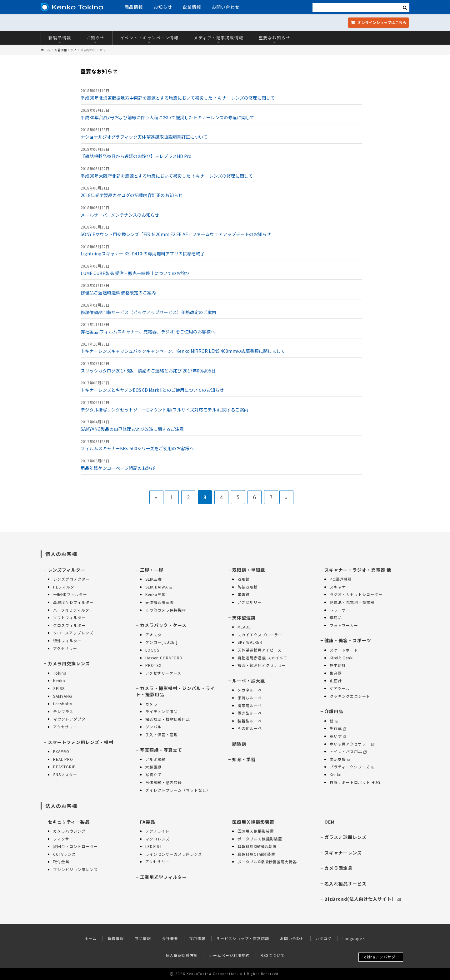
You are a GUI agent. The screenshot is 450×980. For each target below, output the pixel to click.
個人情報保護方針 (182, 955)
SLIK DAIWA (159, 587)
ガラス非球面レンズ (345, 837)
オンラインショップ (378, 22)
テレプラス (63, 711)
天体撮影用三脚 (160, 602)
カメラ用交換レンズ (69, 663)
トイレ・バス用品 (348, 751)
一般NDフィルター (70, 594)
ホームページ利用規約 (229, 955)
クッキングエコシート (350, 696)
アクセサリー (65, 648)
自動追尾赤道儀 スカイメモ (262, 658)
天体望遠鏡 (244, 618)
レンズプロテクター (71, 579)
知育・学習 (244, 759)
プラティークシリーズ (352, 767)
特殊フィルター (67, 640)
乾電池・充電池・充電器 (352, 602)
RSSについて (273, 955)
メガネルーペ (250, 690)
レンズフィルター (67, 570)
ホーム (45, 50)
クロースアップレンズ (73, 633)
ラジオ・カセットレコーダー (356, 594)
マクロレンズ (157, 839)
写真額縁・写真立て (161, 750)
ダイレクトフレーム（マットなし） (178, 790)
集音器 (336, 673)
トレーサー (340, 610)
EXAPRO (61, 751)
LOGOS (152, 650)
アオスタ (153, 635)
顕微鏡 (239, 744)
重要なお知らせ (275, 39)
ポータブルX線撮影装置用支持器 (267, 862)
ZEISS (59, 688)
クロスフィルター (69, 625)
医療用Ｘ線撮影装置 (253, 822)
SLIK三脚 (154, 579)
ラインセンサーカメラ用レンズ (174, 854)
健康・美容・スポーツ (348, 640)
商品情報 (134, 7)
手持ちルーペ (250, 698)
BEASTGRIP (65, 767)
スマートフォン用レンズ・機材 (81, 742)
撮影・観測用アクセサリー (262, 665)
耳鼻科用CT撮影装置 (256, 854)
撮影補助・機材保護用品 (168, 719)
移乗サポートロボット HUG (355, 782)
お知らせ (163, 7)
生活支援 (340, 759)
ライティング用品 (161, 711)
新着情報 (116, 938)
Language (354, 938)
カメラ (151, 704)
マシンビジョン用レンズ (75, 869)
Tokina (60, 673)
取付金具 (61, 862)
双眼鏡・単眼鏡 (249, 570)
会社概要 (170, 938)
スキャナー (340, 587)
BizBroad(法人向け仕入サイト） (362, 899)
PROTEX (153, 665)
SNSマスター (65, 774)
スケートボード (344, 650)
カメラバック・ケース (163, 625)
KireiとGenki (342, 658)
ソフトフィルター (69, 617)
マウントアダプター (71, 719)
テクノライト (157, 831)
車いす (338, 736)
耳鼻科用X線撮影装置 (257, 846)
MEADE (244, 627)
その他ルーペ (250, 728)
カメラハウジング (69, 831)
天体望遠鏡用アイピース (260, 650)
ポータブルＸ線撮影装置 (260, 839)
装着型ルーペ (250, 721)
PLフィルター (66, 587)
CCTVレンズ (65, 854)
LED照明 (153, 846)
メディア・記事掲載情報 (219, 39)
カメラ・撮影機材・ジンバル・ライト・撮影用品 (175, 691)
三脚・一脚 (152, 570)
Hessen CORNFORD (164, 658)
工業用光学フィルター (163, 877)
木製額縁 (153, 767)
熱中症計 (338, 665)
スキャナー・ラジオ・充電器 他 (358, 570)
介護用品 (334, 711)
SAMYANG (63, 696)
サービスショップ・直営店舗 (243, 938)
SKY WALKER (250, 642)
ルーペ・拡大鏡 (249, 681)
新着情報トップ (65, 50)
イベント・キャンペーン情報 (149, 39)
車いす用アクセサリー (352, 744)
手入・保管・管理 (162, 734)
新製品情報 (60, 39)
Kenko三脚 (155, 594)
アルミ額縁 (155, 759)
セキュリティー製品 (69, 822)
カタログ (323, 938)
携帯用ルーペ (250, 705)
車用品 (336, 617)
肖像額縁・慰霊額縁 (164, 782)
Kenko (59, 680)
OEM (330, 822)
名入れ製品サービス (345, 884)
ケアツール (340, 688)
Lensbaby (63, 704)
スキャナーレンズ (343, 853)
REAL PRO (63, 759)
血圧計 (336, 680)
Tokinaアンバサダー (381, 957)
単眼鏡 (244, 594)
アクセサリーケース (163, 673)
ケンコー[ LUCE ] (161, 642)
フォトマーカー (344, 625)
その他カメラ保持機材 (166, 610)
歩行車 (338, 728)
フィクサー (63, 839)
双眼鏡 (244, 579)
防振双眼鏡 (248, 587)
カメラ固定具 (338, 868)
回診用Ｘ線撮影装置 (256, 831)
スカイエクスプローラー (260, 635)
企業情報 (192, 7)
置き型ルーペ (250, 713)
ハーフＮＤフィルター (73, 610)
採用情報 (197, 938)
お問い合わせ (226, 7)
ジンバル (153, 727)
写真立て (153, 774)
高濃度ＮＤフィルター (73, 602)
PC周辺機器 (341, 579)
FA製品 (147, 822)
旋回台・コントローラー (75, 846)
